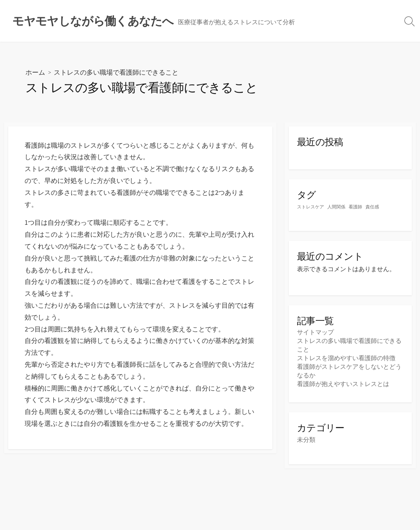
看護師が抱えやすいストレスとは (343, 384)
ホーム (35, 72)
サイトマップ (315, 332)
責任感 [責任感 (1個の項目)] (372, 207)
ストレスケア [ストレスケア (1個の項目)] (310, 207)
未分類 (306, 440)
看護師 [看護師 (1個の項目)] (355, 207)
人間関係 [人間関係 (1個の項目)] (336, 207)
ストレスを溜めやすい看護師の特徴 (346, 358)
